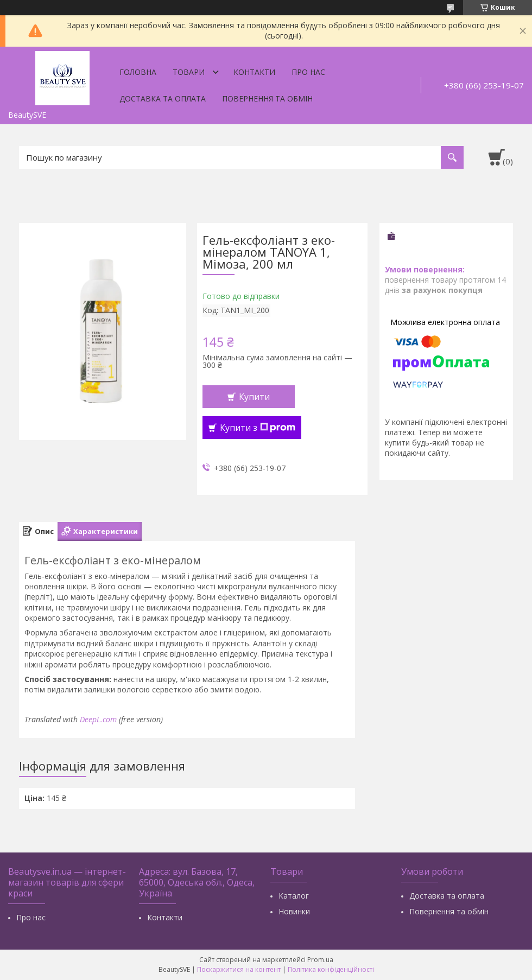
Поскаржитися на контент (239, 969)
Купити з (258, 428)
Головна (138, 72)
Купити (254, 397)
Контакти (254, 72)
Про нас (308, 72)
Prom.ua (320, 960)
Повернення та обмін (267, 98)
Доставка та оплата (163, 98)
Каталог (294, 896)
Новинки (294, 911)
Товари (189, 72)
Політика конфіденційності (331, 969)
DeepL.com (98, 719)
